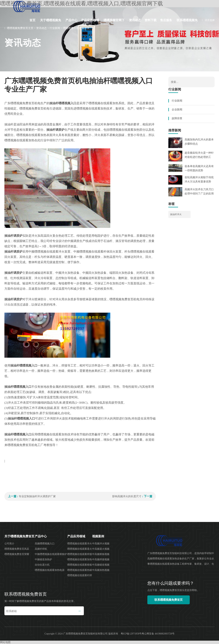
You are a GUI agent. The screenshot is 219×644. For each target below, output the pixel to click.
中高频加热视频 (101, 570)
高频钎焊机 (41, 549)
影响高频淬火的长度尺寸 (127, 496)
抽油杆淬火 (176, 214)
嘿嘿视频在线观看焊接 (80, 554)
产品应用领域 (90, 20)
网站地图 (5, 642)
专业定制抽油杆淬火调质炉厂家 (37, 496)
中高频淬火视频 (101, 544)
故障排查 (177, 118)
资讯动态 (135, 20)
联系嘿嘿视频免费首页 (187, 23)
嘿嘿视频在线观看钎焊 (80, 575)
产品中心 (71, 20)
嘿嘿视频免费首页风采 (17, 549)
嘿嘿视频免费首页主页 (20, 28)
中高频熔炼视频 (101, 554)
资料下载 (151, 20)
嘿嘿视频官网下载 (114, 23)
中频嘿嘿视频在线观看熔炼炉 (51, 554)
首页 (32, 20)
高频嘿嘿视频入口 (45, 544)
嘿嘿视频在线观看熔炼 (80, 565)
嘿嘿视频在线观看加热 (80, 559)
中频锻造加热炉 (43, 559)
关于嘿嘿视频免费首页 (51, 23)
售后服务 (166, 20)
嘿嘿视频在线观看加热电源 (50, 570)
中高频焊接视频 (101, 559)
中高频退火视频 (101, 549)
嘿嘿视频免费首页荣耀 (17, 554)
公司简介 (9, 544)
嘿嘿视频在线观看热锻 (80, 570)
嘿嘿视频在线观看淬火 (76, 28)
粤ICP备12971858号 (131, 634)
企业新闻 (177, 110)
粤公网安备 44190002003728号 (158, 634)
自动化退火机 (42, 565)
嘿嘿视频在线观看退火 (80, 549)
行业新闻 (55, 28)
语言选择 (208, 20)
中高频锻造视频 (101, 565)
